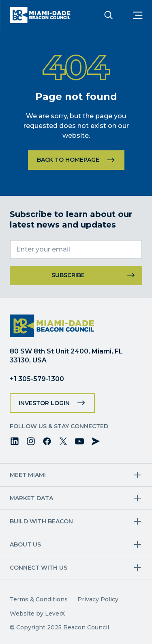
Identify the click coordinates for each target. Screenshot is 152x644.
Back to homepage (68, 160)
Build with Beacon (41, 521)
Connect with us (39, 568)
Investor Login (44, 403)
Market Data (31, 498)
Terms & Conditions (39, 599)
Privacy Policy (98, 599)
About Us (25, 544)
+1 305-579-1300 (37, 379)
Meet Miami (28, 475)
